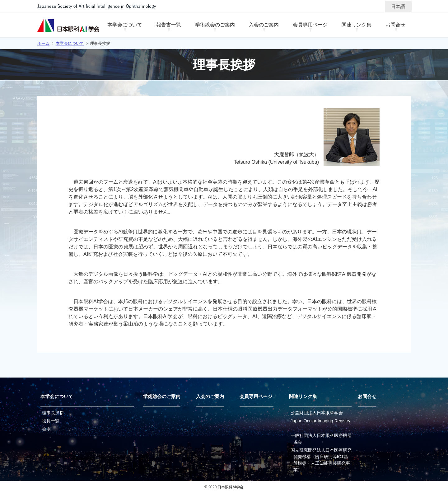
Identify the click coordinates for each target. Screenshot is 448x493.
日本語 (398, 6)
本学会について (70, 43)
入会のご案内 (210, 396)
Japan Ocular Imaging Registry (320, 421)
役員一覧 (51, 421)
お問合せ (367, 396)
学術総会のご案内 (162, 396)
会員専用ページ (256, 396)
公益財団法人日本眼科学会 (317, 413)
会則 (46, 429)
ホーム (43, 43)
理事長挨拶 (53, 413)
